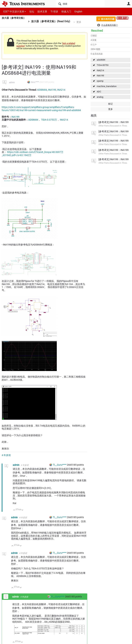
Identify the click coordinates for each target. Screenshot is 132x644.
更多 (81, 22)
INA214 (100, 70)
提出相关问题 (106, 19)
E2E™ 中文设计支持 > (14, 11)
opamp (100, 81)
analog (100, 97)
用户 (129, 4)
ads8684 (101, 60)
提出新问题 (123, 18)
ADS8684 (42, 90)
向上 (14, 510)
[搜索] (80, 4)
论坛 (30, 11)
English (74, 11)
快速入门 (63, 11)
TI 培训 (51, 11)
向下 (22, 510)
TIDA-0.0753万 (49, 120)
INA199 (100, 76)
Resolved (97, 31)
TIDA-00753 (103, 65)
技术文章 (40, 11)
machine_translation (107, 86)
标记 (110, 104)
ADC (99, 92)
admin (12, 82)
